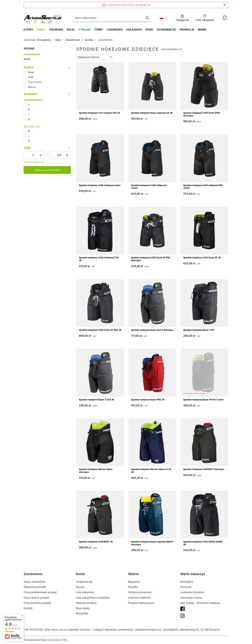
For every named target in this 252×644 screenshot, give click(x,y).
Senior (27, 59)
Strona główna (44, 40)
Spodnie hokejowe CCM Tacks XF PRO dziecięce (151, 259)
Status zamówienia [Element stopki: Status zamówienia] (34, 582)
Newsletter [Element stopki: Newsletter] (82, 613)
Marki (202, 30)
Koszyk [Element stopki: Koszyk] (80, 587)
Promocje (187, 30)
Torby (99, 30)
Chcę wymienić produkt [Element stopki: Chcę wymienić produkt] (37, 603)
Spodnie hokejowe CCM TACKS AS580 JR (203, 543)
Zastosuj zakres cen (34, 162)
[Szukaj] (147, 18)
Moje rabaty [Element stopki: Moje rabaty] (83, 608)
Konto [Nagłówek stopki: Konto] (80, 574)
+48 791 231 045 (33, 630)
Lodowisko (115, 30)
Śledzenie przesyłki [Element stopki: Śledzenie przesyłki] (35, 587)
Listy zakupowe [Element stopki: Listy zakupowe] (85, 592)
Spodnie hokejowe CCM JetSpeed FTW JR (99, 259)
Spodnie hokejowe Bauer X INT (199, 330)
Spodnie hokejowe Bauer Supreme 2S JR (152, 113)
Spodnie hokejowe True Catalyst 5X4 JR (99, 113)
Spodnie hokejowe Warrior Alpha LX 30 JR (151, 471)
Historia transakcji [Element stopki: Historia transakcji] (86, 603)
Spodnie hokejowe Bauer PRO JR (148, 400)
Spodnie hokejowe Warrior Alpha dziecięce (96, 471)
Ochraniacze (166, 30)
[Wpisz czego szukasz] (112, 18)
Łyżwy (28, 30)
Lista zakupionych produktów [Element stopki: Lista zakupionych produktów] (93, 598)
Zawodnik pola (73, 40)
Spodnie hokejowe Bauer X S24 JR (96, 400)
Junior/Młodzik (32, 54)
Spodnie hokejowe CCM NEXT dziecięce (204, 469)
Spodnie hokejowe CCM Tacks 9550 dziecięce (202, 114)
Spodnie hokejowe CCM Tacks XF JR (202, 258)
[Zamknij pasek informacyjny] (225, 5)
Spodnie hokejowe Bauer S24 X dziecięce (152, 330)
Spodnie (89, 40)
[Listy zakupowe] (205, 18)
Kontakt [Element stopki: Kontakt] (28, 608)
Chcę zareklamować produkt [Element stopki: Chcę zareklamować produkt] (40, 592)
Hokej (41, 30)
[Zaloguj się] (182, 18)
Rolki (71, 30)
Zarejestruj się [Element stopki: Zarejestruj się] (84, 582)
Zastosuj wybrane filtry (47, 170)
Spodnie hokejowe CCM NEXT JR (96, 542)
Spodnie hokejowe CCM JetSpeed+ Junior (149, 187)
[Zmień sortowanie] (94, 57)
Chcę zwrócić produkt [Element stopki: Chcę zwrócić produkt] (36, 598)
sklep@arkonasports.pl (148, 630)
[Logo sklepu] (43, 18)
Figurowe (56, 30)
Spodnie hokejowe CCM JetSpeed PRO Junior (203, 187)
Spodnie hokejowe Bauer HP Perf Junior (204, 400)
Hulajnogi (134, 30)
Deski (149, 30)
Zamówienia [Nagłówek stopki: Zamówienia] (33, 574)
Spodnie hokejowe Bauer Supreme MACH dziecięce (152, 543)
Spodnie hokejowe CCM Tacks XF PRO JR (100, 330)
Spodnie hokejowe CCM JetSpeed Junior (100, 185)
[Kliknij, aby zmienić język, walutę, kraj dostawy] (163, 18)
